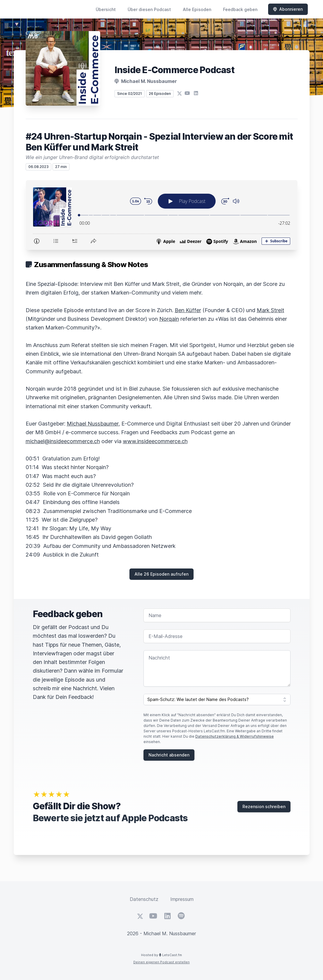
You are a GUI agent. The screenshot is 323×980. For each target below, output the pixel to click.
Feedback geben (240, 9)
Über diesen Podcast (149, 9)
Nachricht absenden (169, 755)
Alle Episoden (197, 9)
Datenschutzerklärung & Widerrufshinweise (235, 736)
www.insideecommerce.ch (155, 441)
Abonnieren (288, 9)
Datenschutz (144, 899)
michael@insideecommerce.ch (63, 441)
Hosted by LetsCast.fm (161, 955)
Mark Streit (271, 310)
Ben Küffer (188, 310)
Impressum (182, 899)
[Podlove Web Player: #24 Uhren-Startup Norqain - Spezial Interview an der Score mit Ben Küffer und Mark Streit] (162, 215)
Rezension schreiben (264, 806)
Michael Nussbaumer (93, 424)
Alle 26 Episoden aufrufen (161, 574)
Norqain (169, 319)
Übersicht (106, 9)
